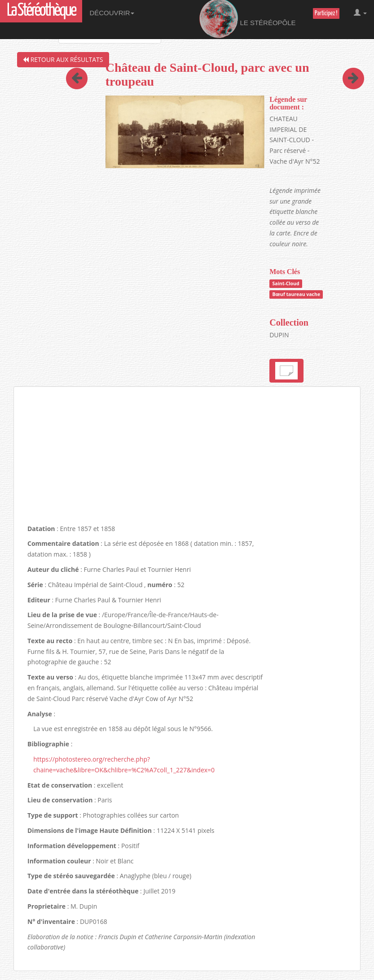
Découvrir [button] (112, 13)
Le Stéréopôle (247, 19)
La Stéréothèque (41, 11)
